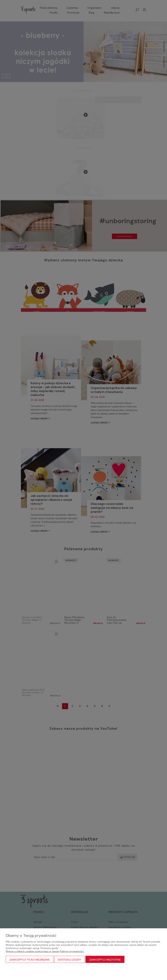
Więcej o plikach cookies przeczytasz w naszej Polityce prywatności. (45, 951)
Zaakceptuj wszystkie (105, 960)
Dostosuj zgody (70, 960)
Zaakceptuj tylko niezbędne (30, 960)
